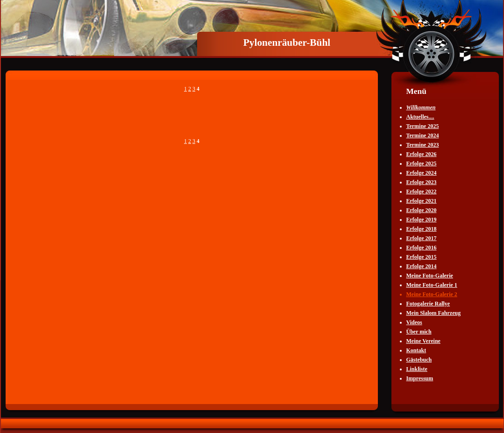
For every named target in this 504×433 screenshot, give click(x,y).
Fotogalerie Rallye (428, 304)
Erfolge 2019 (422, 220)
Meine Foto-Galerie (430, 276)
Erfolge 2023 (422, 182)
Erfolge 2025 (422, 163)
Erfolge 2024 (422, 173)
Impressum (420, 378)
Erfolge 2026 (422, 154)
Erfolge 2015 (422, 257)
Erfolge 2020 (422, 210)
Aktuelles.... (420, 117)
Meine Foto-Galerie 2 (432, 294)
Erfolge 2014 (422, 266)
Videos (414, 322)
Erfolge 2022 (422, 192)
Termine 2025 (423, 126)
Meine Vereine (423, 341)
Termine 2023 (423, 145)
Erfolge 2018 (422, 229)
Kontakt (416, 350)
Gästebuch (419, 360)
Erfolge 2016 (422, 248)
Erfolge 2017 (422, 238)
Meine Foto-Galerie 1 (432, 285)
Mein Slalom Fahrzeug (434, 313)
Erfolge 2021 (422, 201)
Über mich (419, 332)
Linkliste (417, 369)
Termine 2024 (423, 135)
